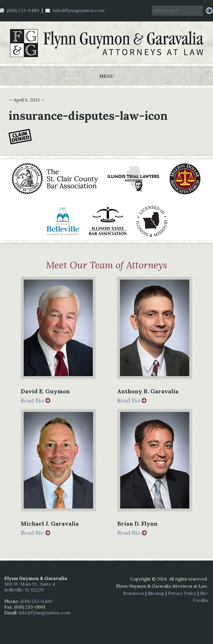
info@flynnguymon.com (75, 10)
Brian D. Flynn (137, 524)
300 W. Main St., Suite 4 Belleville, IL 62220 (30, 587)
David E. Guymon (45, 391)
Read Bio (36, 400)
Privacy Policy (182, 593)
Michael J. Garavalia (50, 524)
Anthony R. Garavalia (148, 391)
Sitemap (156, 593)
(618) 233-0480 (20, 10)
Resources (134, 593)
